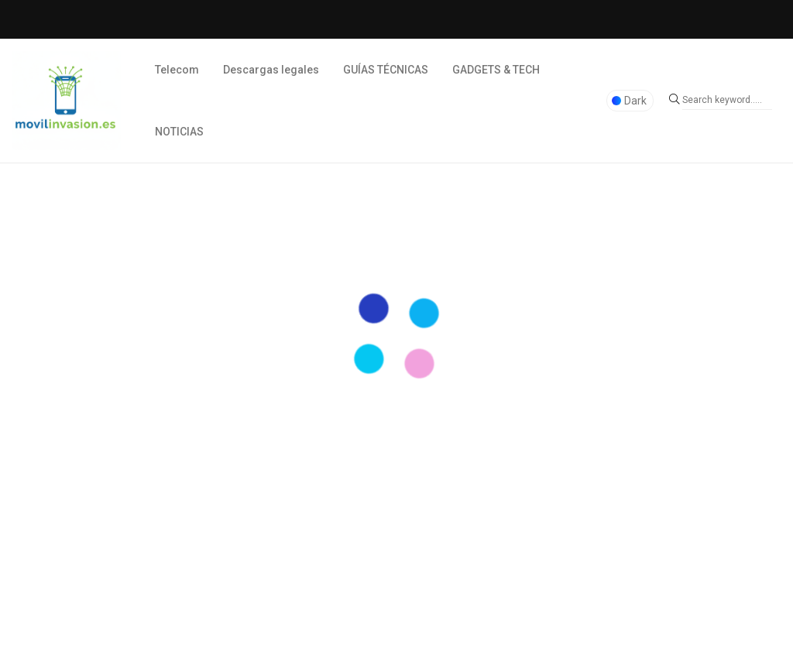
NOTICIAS (179, 132)
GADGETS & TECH (496, 70)
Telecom (177, 70)
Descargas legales (271, 70)
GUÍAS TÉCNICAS (386, 70)
